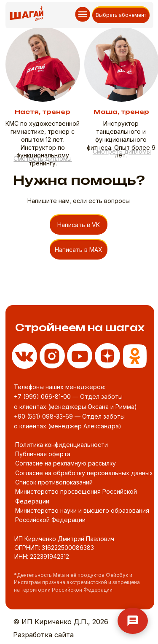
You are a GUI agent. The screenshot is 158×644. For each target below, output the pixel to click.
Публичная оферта (43, 454)
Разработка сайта (43, 635)
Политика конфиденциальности (62, 445)
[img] (135, 356)
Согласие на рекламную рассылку (66, 463)
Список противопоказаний (54, 482)
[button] (43, 158)
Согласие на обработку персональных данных (84, 473)
